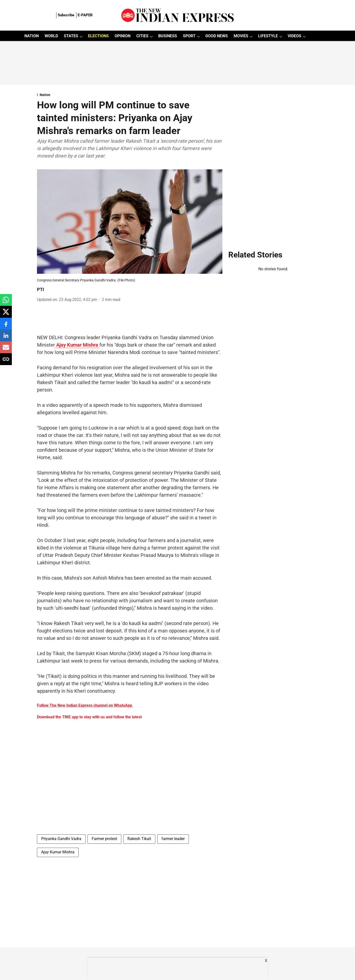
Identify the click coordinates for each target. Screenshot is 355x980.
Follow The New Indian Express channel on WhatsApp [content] (85, 705)
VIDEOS (294, 36)
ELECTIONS (98, 36)
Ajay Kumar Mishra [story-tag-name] (58, 852)
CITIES (142, 36)
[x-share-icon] (6, 314)
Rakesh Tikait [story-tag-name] (139, 839)
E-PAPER (85, 15)
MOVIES (241, 36)
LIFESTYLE (268, 36)
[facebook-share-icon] (6, 326)
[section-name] (130, 95)
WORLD (51, 36)
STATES (71, 36)
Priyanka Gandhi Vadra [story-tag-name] (61, 839)
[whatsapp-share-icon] (6, 303)
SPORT (189, 36)
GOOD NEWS (217, 36)
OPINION (123, 36)
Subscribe (66, 15)
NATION (32, 36)
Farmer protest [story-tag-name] (104, 839)
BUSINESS (168, 36)
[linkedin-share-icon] (6, 338)
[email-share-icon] (6, 350)
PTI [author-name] (40, 289)
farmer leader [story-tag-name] (173, 839)
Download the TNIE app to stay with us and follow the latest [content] (89, 717)
